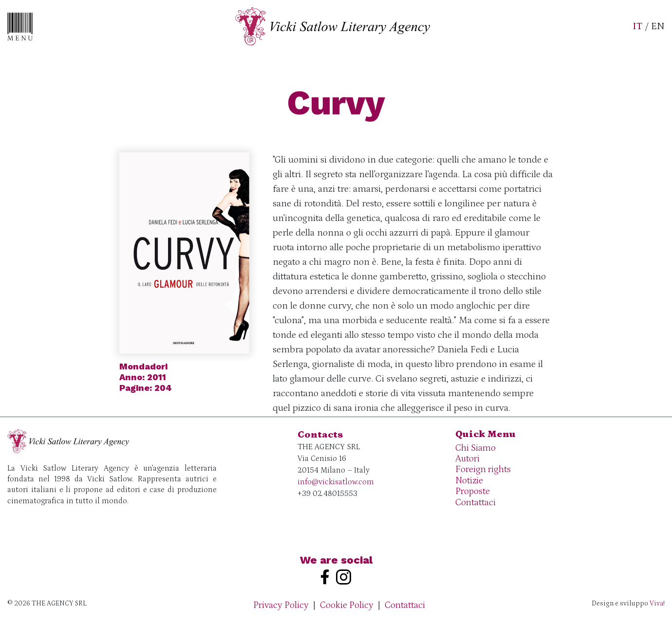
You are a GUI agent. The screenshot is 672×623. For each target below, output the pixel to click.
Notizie (469, 481)
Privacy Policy (281, 605)
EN (658, 26)
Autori (467, 459)
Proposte (473, 491)
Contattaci (476, 503)
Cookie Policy (347, 605)
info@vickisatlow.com (336, 482)
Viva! (657, 604)
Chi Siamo (476, 448)
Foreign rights (483, 469)
